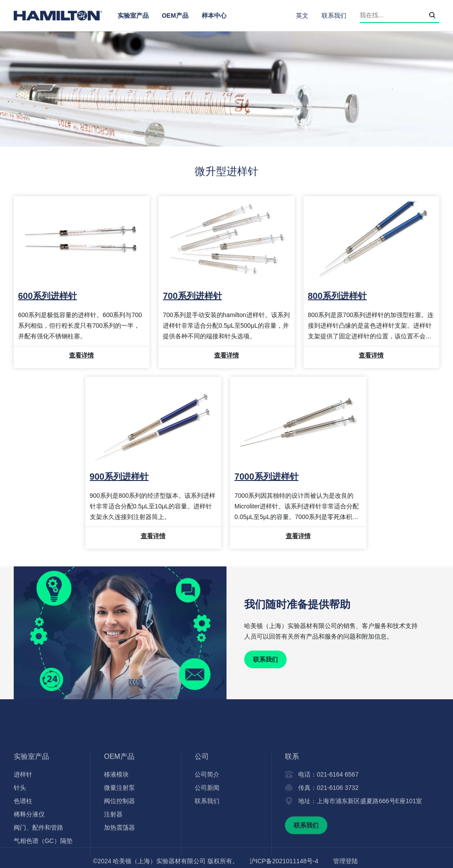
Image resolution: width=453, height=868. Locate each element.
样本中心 (214, 15)
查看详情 (81, 355)
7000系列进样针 (267, 477)
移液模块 (116, 815)
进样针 (23, 815)
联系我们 (334, 15)
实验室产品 (133, 15)
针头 (20, 828)
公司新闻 (207, 828)
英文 (302, 15)
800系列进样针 (337, 296)
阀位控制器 (119, 841)
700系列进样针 (192, 296)
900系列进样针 (119, 477)
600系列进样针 (48, 296)
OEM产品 (175, 15)
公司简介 (207, 815)
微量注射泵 (119, 828)
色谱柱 (23, 841)
